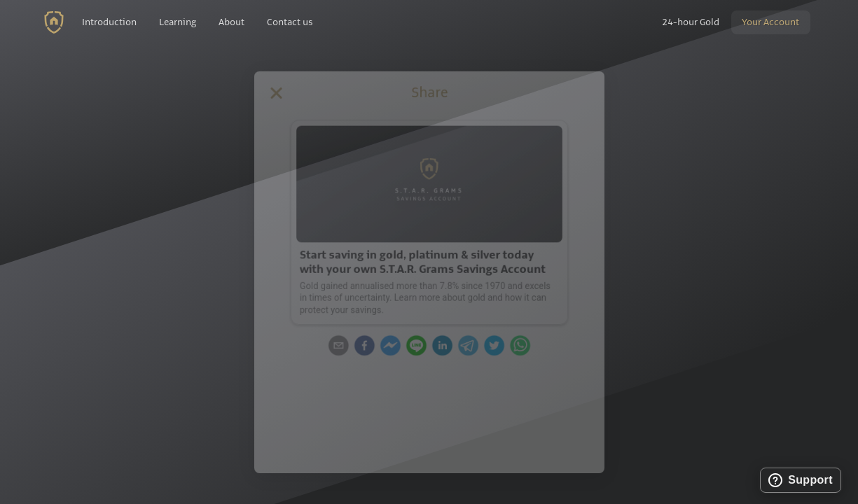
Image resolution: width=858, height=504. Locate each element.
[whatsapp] (527, 346)
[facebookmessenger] (387, 346)
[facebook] (359, 346)
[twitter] (499, 346)
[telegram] (471, 346)
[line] (415, 346)
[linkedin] (443, 346)
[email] (331, 346)
